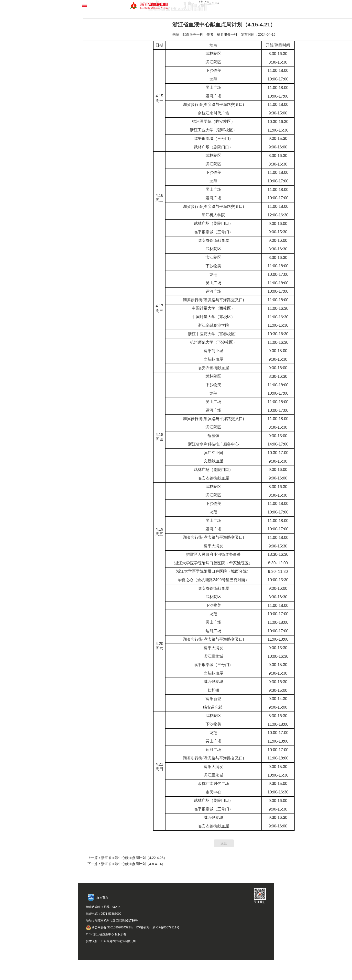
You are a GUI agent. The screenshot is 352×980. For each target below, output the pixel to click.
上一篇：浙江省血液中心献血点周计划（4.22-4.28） (127, 858)
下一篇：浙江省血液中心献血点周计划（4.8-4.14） (126, 864)
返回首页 (102, 897)
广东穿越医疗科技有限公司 (118, 941)
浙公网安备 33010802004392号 (110, 927)
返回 (224, 843)
